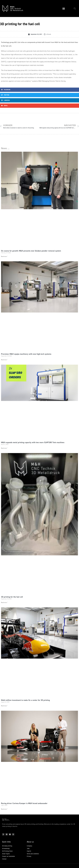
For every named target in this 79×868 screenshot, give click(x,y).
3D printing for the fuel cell (12, 597)
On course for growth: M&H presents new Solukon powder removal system (31, 251)
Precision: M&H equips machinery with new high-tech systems (26, 354)
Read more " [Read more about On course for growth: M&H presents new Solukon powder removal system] (4, 256)
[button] (64, 8)
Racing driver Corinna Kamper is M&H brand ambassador (24, 803)
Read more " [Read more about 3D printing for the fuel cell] (4, 603)
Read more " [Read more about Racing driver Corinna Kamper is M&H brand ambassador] (4, 809)
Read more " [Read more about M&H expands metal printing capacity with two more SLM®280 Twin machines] (4, 448)
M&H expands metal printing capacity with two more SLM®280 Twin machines (33, 442)
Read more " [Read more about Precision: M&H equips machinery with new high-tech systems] (4, 360)
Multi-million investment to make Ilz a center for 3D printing (25, 700)
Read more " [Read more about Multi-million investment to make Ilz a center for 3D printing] (4, 706)
